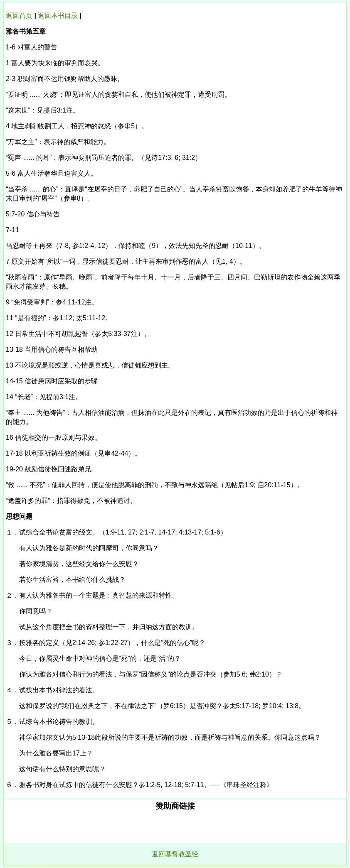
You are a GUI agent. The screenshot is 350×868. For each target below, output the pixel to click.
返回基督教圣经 (175, 854)
